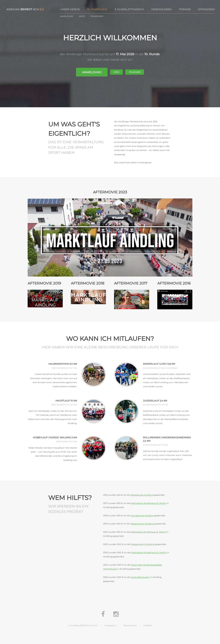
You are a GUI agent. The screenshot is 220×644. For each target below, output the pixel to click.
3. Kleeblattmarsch (129, 9)
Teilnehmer (97, 16)
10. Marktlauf (97, 9)
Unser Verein (70, 9)
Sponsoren (206, 9)
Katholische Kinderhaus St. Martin (149, 503)
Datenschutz (130, 626)
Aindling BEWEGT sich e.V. (84, 626)
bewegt (26, 9)
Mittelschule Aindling (142, 495)
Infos (82, 16)
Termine (185, 9)
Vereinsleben (161, 9)
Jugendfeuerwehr (140, 577)
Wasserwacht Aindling (142, 524)
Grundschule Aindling (142, 516)
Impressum (110, 626)
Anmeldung (67, 16)
